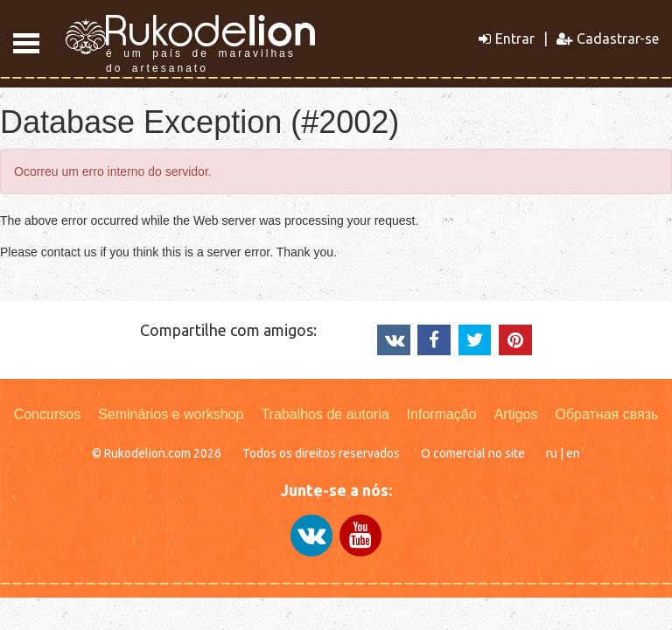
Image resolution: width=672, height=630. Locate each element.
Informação (442, 414)
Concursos (47, 414)
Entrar (507, 38)
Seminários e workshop (171, 414)
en (573, 453)
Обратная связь (606, 414)
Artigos (516, 414)
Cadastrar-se (608, 38)
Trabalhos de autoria (325, 414)
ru (552, 453)
